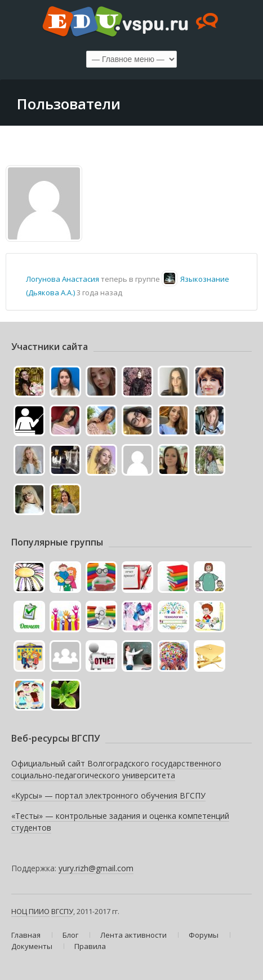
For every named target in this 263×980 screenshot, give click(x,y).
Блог (70, 935)
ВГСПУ (62, 911)
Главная (26, 935)
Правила (90, 946)
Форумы (204, 935)
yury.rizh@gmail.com (96, 868)
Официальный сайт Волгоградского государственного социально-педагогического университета (116, 770)
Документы (32, 946)
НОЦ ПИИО (30, 911)
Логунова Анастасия (63, 279)
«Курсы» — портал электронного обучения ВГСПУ (108, 795)
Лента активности (133, 935)
